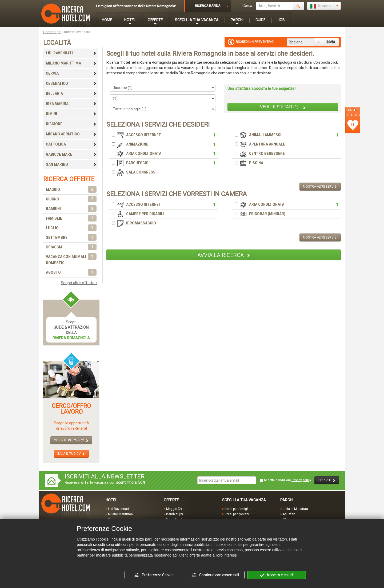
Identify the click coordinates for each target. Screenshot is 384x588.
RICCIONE (71, 124)
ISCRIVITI (327, 480)
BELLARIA (71, 94)
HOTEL (130, 20)
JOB (281, 20)
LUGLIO (71, 228)
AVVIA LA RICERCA (224, 255)
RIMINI (71, 114)
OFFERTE (155, 20)
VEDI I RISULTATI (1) (283, 107)
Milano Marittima (120, 514)
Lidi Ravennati (118, 509)
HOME (107, 20)
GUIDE (261, 20)
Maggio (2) (174, 509)
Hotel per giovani (237, 514)
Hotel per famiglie (237, 509)
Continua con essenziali (215, 575)
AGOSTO (71, 273)
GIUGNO (71, 199)
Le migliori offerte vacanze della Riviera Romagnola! (136, 6)
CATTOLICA (71, 144)
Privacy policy (301, 480)
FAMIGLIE (71, 218)
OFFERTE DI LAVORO (71, 440)
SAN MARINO (71, 164)
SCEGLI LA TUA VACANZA (197, 20)
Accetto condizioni (285, 480)
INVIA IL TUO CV (71, 454)
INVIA (331, 42)
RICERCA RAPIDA (208, 6)
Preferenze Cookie (154, 575)
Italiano (321, 6)
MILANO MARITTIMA (71, 63)
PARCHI (237, 20)
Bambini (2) (175, 514)
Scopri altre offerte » (79, 283)
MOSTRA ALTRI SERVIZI (320, 187)
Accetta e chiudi (277, 575)
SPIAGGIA (71, 247)
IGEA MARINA (71, 104)
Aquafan (289, 514)
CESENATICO (71, 83)
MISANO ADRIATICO (71, 134)
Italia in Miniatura (295, 509)
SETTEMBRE (71, 238)
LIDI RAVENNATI (71, 53)
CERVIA (71, 73)
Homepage (52, 32)
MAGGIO (71, 190)
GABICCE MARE (71, 154)
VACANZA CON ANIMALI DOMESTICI (71, 259)
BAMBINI (71, 209)
